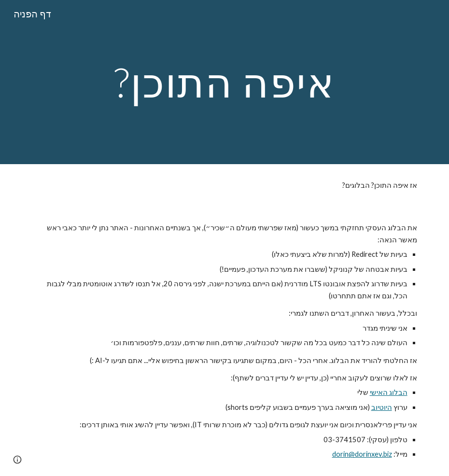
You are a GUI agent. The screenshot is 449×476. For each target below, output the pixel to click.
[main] (224, 82)
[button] (17, 460)
